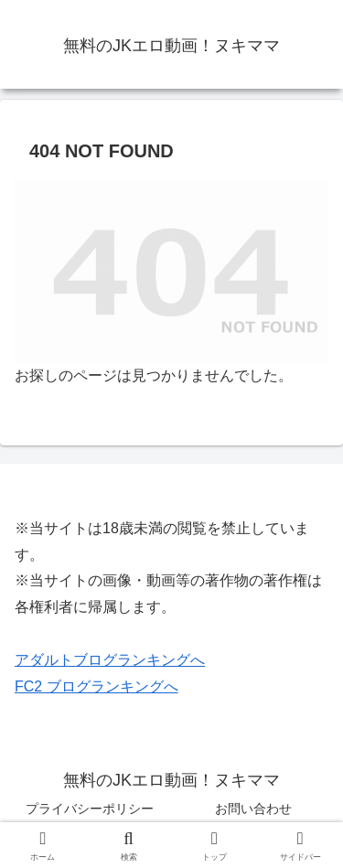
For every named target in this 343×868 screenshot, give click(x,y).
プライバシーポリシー (90, 809)
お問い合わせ (253, 809)
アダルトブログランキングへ (110, 660)
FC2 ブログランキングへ (96, 686)
